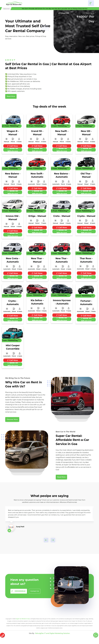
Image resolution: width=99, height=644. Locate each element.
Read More (11, 96)
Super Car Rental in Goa (23, 616)
